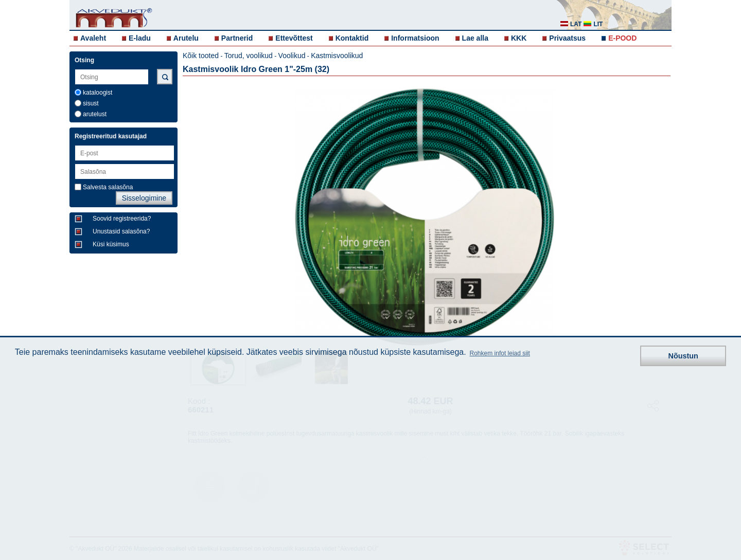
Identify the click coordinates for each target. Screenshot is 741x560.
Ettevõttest (294, 38)
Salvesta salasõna (108, 187)
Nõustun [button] (683, 356)
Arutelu (186, 38)
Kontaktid (352, 38)
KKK (519, 38)
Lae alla (475, 38)
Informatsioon (415, 38)
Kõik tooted (201, 56)
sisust (91, 103)
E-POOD (622, 38)
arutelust (95, 114)
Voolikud (292, 56)
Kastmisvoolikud (337, 56)
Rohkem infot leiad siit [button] (500, 353)
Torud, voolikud (249, 56)
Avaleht (93, 38)
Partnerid (237, 38)
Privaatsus (567, 38)
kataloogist (98, 93)
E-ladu (140, 38)
